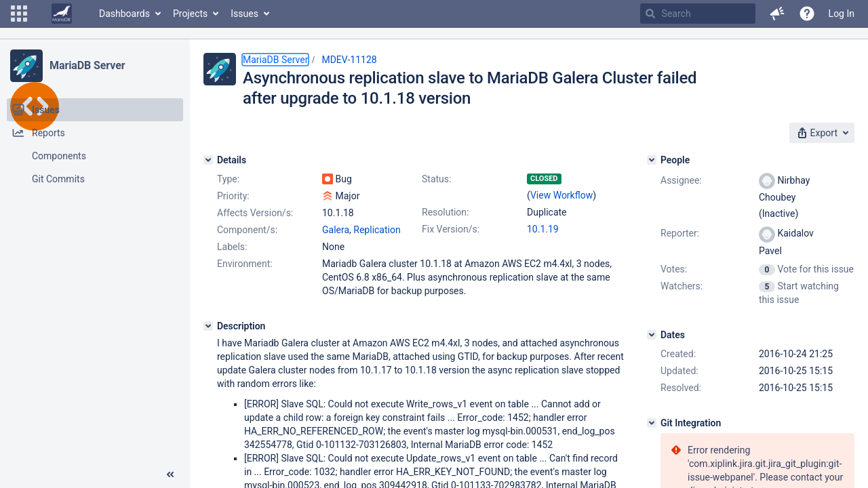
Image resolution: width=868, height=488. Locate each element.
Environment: (245, 264)
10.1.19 (543, 229)
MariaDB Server (87, 65)
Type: (228, 179)
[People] (652, 160)
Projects (190, 14)
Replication (377, 230)
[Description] (208, 326)
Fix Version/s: (451, 229)
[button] (19, 14)
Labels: (232, 247)
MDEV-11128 (349, 60)
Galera (336, 230)
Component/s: (247, 230)
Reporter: (680, 233)
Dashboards (124, 14)
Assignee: (681, 180)
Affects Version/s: (255, 213)
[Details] (208, 160)
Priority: (233, 196)
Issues (244, 14)
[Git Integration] (652, 423)
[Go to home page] (62, 14)
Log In (842, 14)
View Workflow (561, 195)
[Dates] (652, 335)
